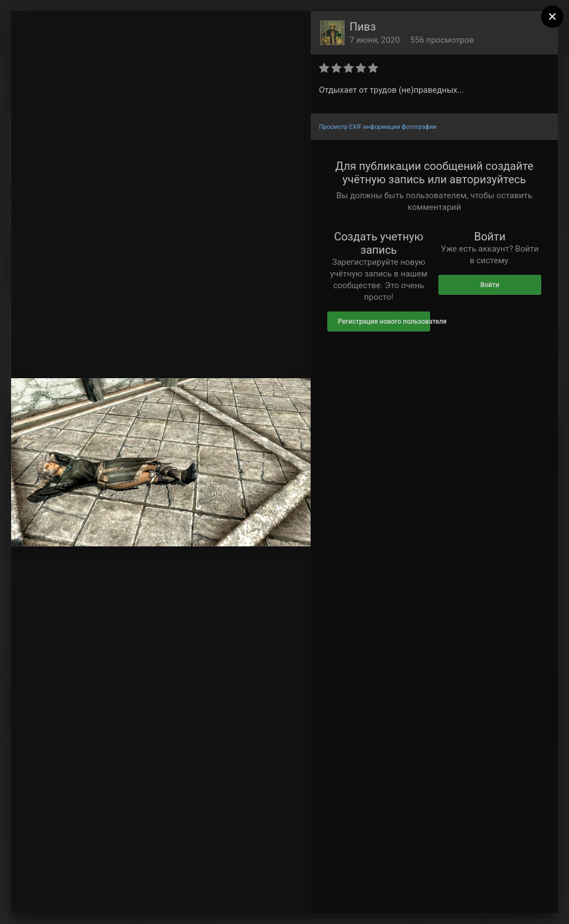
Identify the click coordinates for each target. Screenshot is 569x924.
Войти (490, 285)
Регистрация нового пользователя (384, 322)
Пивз (363, 27)
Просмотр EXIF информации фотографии (378, 127)
